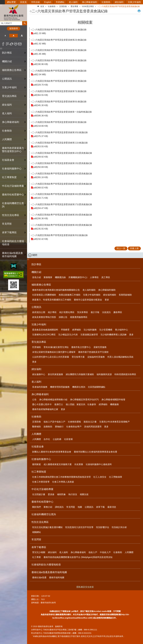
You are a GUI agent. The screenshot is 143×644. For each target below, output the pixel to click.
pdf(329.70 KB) (41, 85)
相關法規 (84, 494)
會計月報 (95, 312)
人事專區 (94, 277)
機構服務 (114, 404)
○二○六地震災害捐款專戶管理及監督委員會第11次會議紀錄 (59, 143)
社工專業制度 (39, 472)
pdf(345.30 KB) (41, 105)
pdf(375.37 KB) (41, 136)
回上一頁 (121, 248)
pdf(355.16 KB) (41, 177)
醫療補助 (37, 427)
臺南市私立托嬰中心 (81, 347)
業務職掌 (48, 277)
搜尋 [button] (25, 23)
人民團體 (36, 434)
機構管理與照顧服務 (60, 387)
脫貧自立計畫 (90, 422)
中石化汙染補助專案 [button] (13, 186)
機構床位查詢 (79, 387)
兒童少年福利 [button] (9, 87)
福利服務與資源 (104, 374)
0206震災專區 (88, 6)
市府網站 (60, 2)
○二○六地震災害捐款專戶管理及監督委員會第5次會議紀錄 (59, 71)
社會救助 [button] (7, 131)
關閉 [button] (35, 255)
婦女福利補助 (110, 295)
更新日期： (36, 596)
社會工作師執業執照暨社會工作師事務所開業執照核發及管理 (61, 477)
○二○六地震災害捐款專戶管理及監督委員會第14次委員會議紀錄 (61, 174)
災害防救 (63, 6)
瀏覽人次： (36, 599)
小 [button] (5, 36)
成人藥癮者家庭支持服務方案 (58, 464)
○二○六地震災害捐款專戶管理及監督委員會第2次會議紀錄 (59, 40)
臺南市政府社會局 (14, 13)
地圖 (80, 507)
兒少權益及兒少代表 (68, 335)
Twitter (11, 44)
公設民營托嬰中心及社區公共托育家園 (51, 357)
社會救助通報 (74, 422)
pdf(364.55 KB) (41, 95)
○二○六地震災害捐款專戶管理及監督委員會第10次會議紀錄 (59, 132)
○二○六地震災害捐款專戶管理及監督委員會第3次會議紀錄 (59, 50)
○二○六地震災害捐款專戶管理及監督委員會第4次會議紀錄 (59, 60)
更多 (107, 300)
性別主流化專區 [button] (11, 215)
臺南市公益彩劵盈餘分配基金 (88, 300)
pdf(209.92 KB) (41, 157)
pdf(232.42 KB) (41, 239)
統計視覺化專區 (67, 312)
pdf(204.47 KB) (41, 208)
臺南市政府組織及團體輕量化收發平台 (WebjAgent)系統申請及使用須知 (78, 557)
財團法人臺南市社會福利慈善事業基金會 (52, 452)
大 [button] (22, 36)
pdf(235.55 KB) (41, 229)
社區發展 (68, 439)
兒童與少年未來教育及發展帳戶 (114, 422)
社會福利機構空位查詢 (13, 205)
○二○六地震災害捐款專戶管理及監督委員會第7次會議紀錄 (59, 91)
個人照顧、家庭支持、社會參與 (81, 404)
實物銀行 (59, 427)
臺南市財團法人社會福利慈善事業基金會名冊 (96, 452)
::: (1, 5)
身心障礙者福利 (90, 2)
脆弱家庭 (37, 464)
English (48, 2)
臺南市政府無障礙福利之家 (45, 409)
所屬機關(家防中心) (78, 277)
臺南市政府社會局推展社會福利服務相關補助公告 (56, 290)
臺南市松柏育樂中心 (42, 502)
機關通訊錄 (60, 277)
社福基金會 (38, 447)
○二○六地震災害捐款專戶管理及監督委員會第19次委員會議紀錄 (61, 225)
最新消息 (112, 507)
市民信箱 (35, 2)
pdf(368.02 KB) (41, 188)
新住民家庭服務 (55, 374)
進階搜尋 (14, 28)
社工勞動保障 (116, 477)
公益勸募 (57, 439)
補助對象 (61, 494)
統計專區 (52, 312)
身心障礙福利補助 (107, 290)
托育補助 (37, 347)
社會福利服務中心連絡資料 (99, 464)
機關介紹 (36, 272)
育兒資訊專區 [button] (9, 96)
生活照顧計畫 (39, 494)
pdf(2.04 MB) (40, 74)
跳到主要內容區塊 (1, 1)
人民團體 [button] (7, 139)
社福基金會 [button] (8, 160)
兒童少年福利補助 (92, 295)
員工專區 (106, 277)
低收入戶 (93, 552)
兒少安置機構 (106, 330)
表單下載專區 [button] (9, 232)
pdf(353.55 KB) (41, 146)
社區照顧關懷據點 (97, 387)
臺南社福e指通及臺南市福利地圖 (49, 572)
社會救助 (106, 2)
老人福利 (73, 2)
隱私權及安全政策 (85, 587)
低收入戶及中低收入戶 (54, 422)
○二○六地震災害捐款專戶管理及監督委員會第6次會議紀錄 (59, 81)
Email (20, 44)
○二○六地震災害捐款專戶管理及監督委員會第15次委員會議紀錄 (61, 184)
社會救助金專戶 (74, 427)
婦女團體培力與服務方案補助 (80, 374)
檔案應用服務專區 (79, 317)
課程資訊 (59, 507)
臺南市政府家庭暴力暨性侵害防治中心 (13, 150)
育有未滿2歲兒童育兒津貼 (56, 347)
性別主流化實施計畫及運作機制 (47, 527)
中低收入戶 (105, 552)
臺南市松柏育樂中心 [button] (13, 195)
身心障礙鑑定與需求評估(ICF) (84, 400)
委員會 (51, 494)
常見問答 (7, 224)
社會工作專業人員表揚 (63, 482)
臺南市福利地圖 (57, 577)
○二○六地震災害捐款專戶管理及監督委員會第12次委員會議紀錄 (61, 153)
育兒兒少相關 (39, 552)
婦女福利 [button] (7, 105)
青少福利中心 (121, 330)
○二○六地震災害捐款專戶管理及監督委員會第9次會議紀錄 (59, 122)
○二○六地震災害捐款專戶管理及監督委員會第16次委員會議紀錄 (61, 194)
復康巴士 (59, 404)
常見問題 (71, 507)
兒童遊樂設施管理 (89, 335)
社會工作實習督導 (41, 482)
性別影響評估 (103, 527)
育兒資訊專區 (39, 342)
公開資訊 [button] (7, 79)
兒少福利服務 (90, 330)
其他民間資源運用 (93, 427)
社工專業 (37, 557)
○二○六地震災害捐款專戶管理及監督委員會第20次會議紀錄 (59, 235)
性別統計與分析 (119, 527)
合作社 (47, 439)
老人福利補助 (89, 290)
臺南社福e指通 (39, 577)
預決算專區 (83, 312)
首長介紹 (37, 277)
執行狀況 (73, 494)
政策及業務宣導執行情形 (44, 317)
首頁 (42, 6)
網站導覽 (11, 2)
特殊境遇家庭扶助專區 (125, 374)
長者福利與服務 (40, 387)
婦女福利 (119, 2)
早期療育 (65, 330)
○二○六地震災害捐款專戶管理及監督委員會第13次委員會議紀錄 (61, 163)
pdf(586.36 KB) (41, 116)
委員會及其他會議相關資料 (45, 330)
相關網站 (37, 532)
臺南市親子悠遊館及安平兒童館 (93, 352)
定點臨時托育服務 (96, 357)
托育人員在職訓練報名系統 (120, 357)
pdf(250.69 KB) (41, 167)
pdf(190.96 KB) (41, 64)
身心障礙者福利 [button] (11, 122)
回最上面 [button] (134, 248)
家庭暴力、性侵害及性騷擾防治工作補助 (52, 300)
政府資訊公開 (39, 312)
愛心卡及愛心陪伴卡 (42, 404)
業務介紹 (48, 507)
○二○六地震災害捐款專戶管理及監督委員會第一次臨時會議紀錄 (61, 112)
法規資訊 (106, 312)
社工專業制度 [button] (9, 177)
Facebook (3, 44)
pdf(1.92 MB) (40, 44)
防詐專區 (7, 53)
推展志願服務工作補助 (70, 295)
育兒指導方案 (78, 357)
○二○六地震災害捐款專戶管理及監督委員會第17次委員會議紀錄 (61, 204)
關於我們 (37, 507)
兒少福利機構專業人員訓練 (114, 335)
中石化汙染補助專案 (42, 489)
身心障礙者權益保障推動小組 (53, 400)
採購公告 (63, 317)
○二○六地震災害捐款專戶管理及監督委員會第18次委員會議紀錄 (61, 215)
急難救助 (48, 427)
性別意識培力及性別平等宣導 (79, 527)
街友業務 (79, 464)
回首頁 (23, 2)
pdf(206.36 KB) (41, 218)
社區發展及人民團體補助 (44, 295)
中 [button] (13, 36)
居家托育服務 (100, 347)
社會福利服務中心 (41, 459)
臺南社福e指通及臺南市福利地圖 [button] (12, 255)
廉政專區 (118, 312)
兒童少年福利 (134, 2)
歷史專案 (74, 6)
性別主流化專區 (40, 522)
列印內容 (139, 11)
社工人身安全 (100, 477)
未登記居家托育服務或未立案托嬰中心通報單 (54, 352)
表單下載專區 (39, 547)
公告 (34, 400)
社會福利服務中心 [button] (12, 169)
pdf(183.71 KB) (41, 198)
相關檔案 (85, 22)
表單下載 (100, 507)
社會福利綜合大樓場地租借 (13, 243)
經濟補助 (77, 330)
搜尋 (2, 23)
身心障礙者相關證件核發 (113, 400)
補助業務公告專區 (41, 285)
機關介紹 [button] (7, 61)
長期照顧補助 (125, 295)
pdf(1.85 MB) (40, 54)
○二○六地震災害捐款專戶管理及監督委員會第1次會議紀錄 (59, 30)
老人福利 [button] (7, 113)
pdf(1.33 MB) (40, 33)
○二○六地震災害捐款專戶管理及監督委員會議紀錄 (119, 6)
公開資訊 (36, 307)
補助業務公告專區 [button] (12, 70)
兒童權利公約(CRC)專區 (44, 335)
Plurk (7, 44)
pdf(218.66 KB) (41, 126)
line (16, 44)
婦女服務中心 (39, 374)
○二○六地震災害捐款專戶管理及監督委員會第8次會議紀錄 (59, 102)
